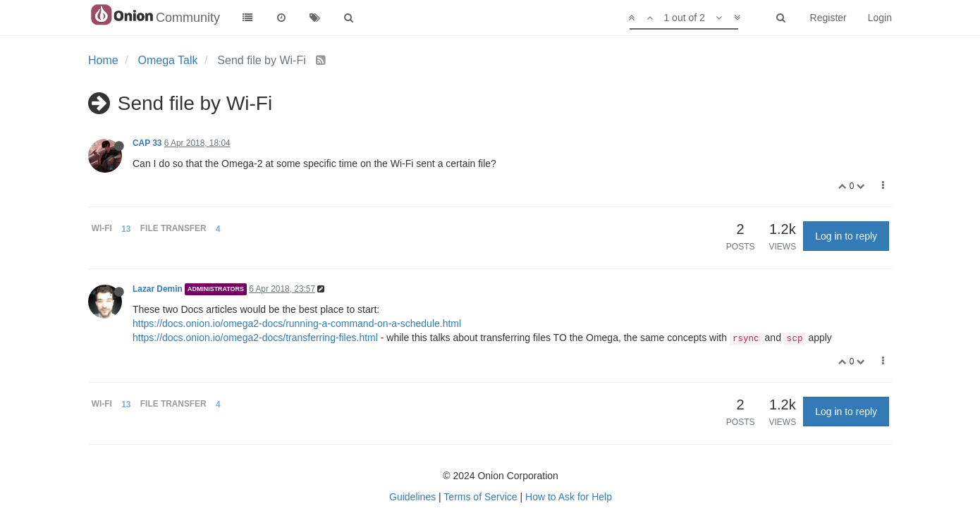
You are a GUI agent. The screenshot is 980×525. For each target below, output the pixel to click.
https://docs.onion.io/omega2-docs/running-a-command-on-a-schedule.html (297, 323)
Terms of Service (480, 497)
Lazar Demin (158, 289)
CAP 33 (147, 143)
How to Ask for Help (569, 497)
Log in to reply (846, 236)
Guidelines (412, 497)
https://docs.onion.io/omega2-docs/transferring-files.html (255, 338)
